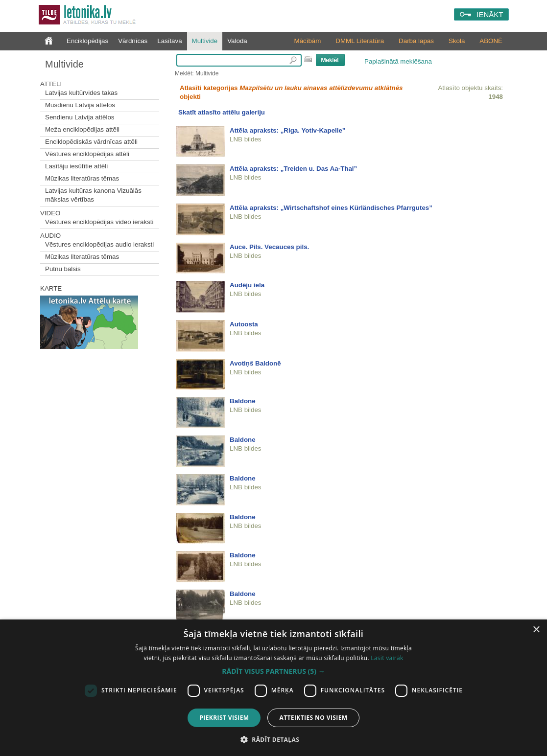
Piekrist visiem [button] (224, 718)
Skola (457, 41)
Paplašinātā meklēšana (398, 61)
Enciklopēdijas (87, 41)
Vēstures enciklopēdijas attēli (87, 154)
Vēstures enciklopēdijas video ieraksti (99, 222)
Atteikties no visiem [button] (313, 718)
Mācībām (308, 41)
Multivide (205, 41)
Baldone (243, 401)
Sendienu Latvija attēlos (80, 117)
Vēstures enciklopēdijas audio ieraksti (99, 244)
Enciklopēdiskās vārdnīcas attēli (91, 142)
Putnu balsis (63, 269)
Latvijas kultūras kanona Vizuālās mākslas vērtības (93, 195)
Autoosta (244, 324)
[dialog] (273, 688)
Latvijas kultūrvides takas (81, 93)
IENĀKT (490, 14)
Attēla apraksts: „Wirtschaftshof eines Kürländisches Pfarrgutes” (331, 208)
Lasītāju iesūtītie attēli (76, 166)
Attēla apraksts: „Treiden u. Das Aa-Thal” (293, 169)
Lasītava (169, 41)
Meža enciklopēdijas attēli (82, 129)
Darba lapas (416, 41)
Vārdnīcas (133, 41)
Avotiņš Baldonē (255, 363)
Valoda (237, 41)
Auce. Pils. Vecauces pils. (269, 247)
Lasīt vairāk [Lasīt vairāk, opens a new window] (387, 658)
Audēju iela (247, 285)
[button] (273, 671)
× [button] (536, 630)
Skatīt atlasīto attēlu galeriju (222, 112)
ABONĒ (491, 41)
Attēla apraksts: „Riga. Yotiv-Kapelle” (288, 130)
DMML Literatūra (360, 41)
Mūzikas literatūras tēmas (82, 178)
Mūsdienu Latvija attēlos (80, 105)
